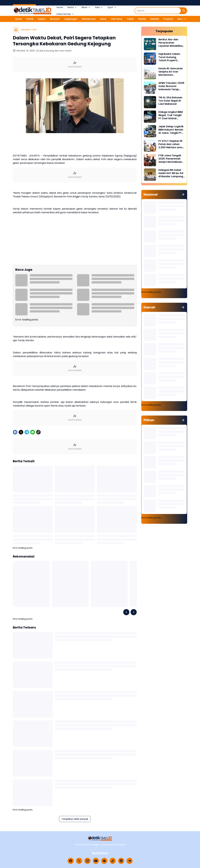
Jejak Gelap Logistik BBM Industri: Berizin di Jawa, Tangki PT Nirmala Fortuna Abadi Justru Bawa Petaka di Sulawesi (171, 130)
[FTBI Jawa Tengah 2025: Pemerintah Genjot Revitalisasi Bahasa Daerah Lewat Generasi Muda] (150, 160)
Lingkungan (71, 19)
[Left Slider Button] (126, 612)
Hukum (42, 19)
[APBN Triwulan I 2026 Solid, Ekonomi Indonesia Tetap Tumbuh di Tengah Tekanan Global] (150, 88)
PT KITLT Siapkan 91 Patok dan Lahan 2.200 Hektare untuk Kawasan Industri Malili (171, 144)
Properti (168, 19)
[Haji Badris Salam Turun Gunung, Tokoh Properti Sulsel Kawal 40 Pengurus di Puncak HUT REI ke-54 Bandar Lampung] (150, 59)
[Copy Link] (38, 432)
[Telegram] (27, 432)
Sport (112, 7)
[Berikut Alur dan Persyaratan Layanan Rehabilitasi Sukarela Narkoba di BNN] (150, 44)
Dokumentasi (65, 14)
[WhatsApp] (33, 432)
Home (60, 7)
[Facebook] (15, 432)
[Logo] (100, 838)
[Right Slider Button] (184, 19)
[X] (21, 432)
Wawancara (89, 19)
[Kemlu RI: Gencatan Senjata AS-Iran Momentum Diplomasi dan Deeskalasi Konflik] (150, 73)
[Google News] (104, 861)
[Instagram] (87, 861)
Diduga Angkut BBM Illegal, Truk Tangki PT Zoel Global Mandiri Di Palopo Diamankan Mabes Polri (171, 115)
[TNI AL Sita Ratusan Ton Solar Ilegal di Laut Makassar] (150, 102)
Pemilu (142, 19)
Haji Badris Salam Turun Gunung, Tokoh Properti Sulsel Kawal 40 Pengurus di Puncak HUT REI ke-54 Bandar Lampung (171, 57)
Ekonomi (55, 19)
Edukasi (155, 19)
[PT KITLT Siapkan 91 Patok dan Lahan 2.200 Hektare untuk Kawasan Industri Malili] (150, 146)
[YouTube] (96, 861)
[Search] (158, 11)
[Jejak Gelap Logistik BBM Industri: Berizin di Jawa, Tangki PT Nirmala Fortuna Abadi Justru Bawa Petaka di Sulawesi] (150, 131)
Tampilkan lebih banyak (75, 819)
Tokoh (130, 19)
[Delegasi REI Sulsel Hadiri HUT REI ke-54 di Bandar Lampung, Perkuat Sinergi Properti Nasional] (150, 175)
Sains (103, 19)
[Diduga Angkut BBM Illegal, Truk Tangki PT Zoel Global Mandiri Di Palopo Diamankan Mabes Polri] (150, 117)
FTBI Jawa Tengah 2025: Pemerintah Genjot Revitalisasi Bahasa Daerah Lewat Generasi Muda (170, 159)
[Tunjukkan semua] (183, 194)
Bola (99, 7)
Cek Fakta (117, 19)
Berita (72, 7)
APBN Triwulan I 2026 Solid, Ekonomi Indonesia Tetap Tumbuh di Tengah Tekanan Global (171, 86)
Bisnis (86, 7)
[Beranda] (16, 30)
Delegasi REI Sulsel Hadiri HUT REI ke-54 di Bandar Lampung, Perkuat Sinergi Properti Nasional (171, 173)
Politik (30, 19)
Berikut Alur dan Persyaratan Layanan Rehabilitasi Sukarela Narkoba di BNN (171, 43)
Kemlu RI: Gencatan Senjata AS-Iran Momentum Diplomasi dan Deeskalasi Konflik (171, 72)
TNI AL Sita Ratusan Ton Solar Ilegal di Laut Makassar (170, 101)
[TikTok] (113, 861)
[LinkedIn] (121, 861)
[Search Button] (184, 11)
